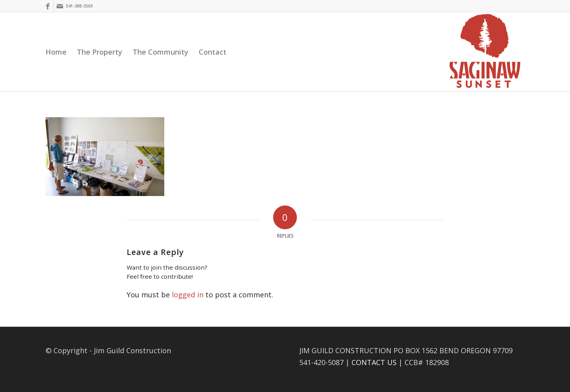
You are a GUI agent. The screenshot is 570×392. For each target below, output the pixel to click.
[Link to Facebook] (48, 6)
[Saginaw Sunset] (485, 52)
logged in (188, 295)
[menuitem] (56, 52)
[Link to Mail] (60, 6)
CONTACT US (374, 362)
